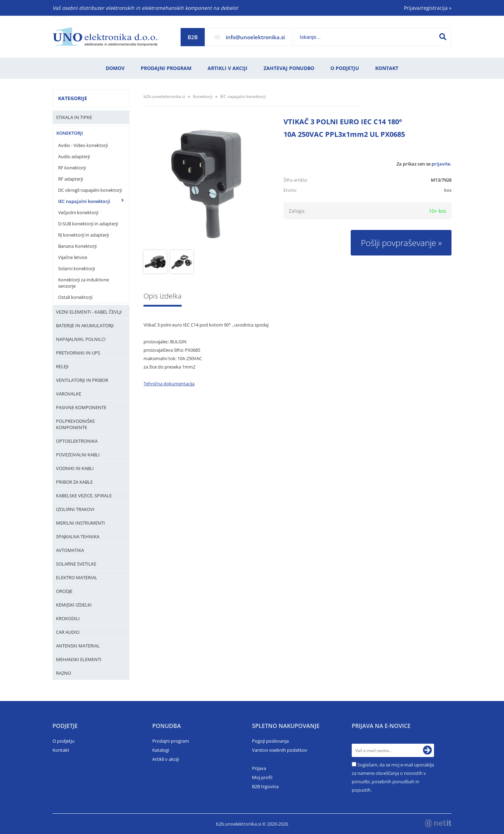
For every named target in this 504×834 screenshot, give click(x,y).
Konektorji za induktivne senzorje (83, 283)
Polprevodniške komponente (75, 424)
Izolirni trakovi (75, 509)
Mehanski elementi (79, 659)
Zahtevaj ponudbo (289, 68)
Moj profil (262, 777)
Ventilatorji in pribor (82, 380)
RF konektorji (72, 168)
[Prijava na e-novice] (427, 750)
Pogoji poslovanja (270, 741)
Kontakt (387, 68)
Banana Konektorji (77, 246)
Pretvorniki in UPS (78, 353)
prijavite (441, 164)
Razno (64, 673)
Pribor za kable (74, 482)
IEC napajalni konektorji (84, 201)
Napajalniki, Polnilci (81, 339)
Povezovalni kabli (78, 455)
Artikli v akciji (227, 68)
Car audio (68, 632)
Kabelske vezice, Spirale (84, 496)
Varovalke (69, 394)
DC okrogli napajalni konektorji (90, 190)
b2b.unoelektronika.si (164, 96)
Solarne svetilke (76, 564)
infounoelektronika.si (255, 37)
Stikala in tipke (74, 117)
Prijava (259, 768)
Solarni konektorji (76, 268)
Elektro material (77, 577)
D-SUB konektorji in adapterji (88, 224)
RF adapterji (71, 179)
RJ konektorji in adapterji (83, 235)
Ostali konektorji (75, 297)
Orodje (64, 591)
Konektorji (70, 133)
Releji (62, 366)
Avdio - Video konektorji (83, 145)
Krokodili (68, 618)
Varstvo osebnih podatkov (280, 750)
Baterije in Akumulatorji (85, 325)
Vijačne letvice (73, 257)
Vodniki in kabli (75, 468)
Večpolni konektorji (78, 212)
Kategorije (73, 98)
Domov (115, 68)
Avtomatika (70, 550)
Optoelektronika (77, 441)
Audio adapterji (74, 156)
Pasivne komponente (81, 407)
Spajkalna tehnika (78, 537)
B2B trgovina (265, 786)
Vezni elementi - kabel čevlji (89, 312)
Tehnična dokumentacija (169, 384)
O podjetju (345, 68)
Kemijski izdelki (74, 605)
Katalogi (161, 750)
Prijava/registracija (428, 8)
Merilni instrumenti (80, 523)
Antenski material (78, 646)
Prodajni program (166, 68)
